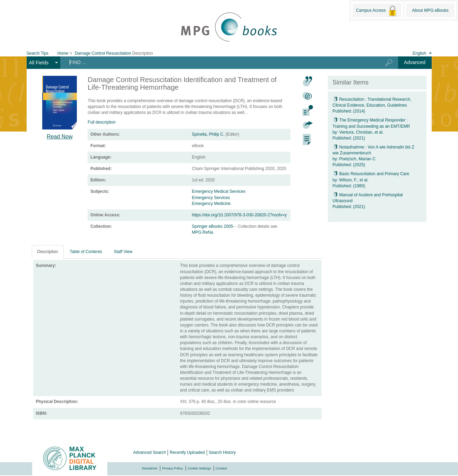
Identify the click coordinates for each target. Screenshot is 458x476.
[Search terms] (217, 62)
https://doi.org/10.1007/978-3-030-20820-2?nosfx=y (239, 215)
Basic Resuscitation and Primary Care (371, 174)
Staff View (123, 252)
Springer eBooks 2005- (214, 226)
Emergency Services (211, 198)
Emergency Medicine (211, 204)
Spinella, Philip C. (208, 134)
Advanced (415, 62)
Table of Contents (86, 252)
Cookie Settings (199, 468)
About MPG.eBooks (430, 10)
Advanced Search (150, 452)
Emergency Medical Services (219, 191)
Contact (221, 468)
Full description (102, 122)
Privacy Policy (172, 468)
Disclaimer (150, 468)
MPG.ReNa (202, 232)
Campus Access (377, 11)
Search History (222, 452)
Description (48, 252)
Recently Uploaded (187, 452)
